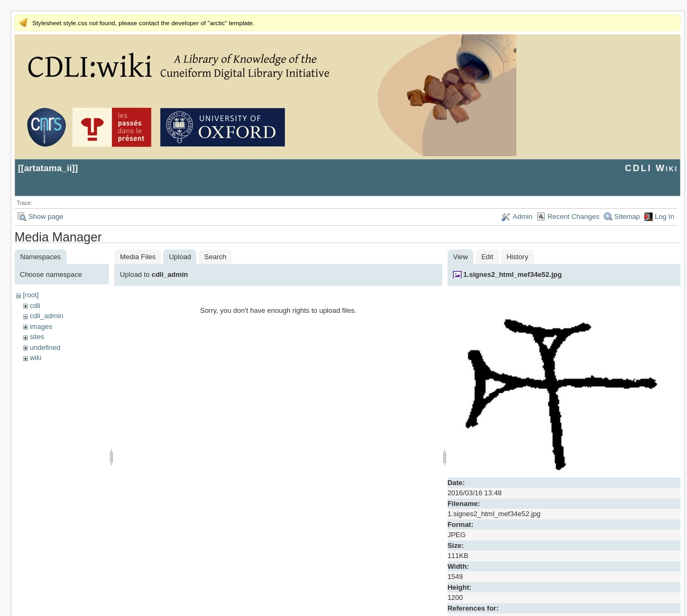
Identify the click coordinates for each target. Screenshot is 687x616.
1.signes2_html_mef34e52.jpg (513, 274)
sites (37, 337)
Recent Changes (573, 217)
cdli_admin (46, 316)
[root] (31, 295)
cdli (35, 306)
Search (215, 257)
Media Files (138, 257)
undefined (45, 347)
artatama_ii (48, 168)
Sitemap (627, 217)
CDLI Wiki (651, 168)
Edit (487, 257)
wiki (35, 358)
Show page (46, 217)
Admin (522, 217)
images (41, 327)
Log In (664, 217)
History (517, 257)
